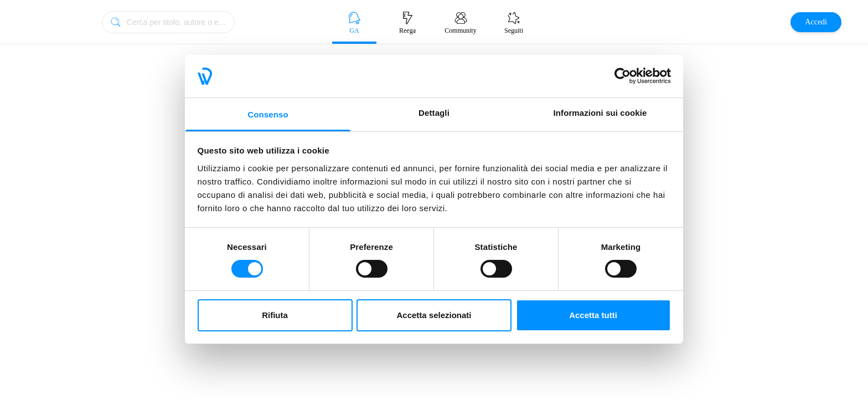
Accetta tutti (593, 315)
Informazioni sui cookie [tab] (600, 113)
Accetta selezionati (434, 315)
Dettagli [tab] (434, 113)
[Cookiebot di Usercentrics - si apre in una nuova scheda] (622, 76)
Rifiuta (275, 315)
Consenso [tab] (268, 114)
